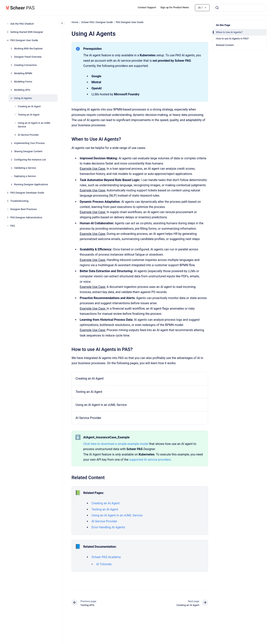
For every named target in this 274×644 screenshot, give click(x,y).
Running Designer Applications (31, 184)
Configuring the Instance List (30, 160)
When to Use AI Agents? (229, 32)
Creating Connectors (25, 65)
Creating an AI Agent (29, 106)
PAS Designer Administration (26, 217)
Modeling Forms (23, 82)
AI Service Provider (28, 135)
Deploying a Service (25, 176)
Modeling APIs (22, 90)
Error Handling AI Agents (108, 527)
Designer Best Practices (24, 209)
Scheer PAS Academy (106, 557)
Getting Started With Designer (27, 32)
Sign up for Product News (175, 7)
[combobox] (240, 8)
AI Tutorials (104, 564)
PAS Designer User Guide (24, 40)
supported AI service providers (150, 460)
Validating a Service (25, 168)
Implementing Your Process (29, 143)
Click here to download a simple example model (116, 444)
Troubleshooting (19, 201)
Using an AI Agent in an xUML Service (34, 125)
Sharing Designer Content (28, 151)
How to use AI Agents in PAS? (232, 39)
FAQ (13, 226)
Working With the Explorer (28, 49)
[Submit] (217, 8)
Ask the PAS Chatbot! (22, 24)
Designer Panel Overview (28, 57)
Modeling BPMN (23, 73)
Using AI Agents (23, 98)
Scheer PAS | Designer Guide (97, 22)
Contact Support (147, 7)
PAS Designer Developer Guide (27, 193)
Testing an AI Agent (29, 115)
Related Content (225, 45)
